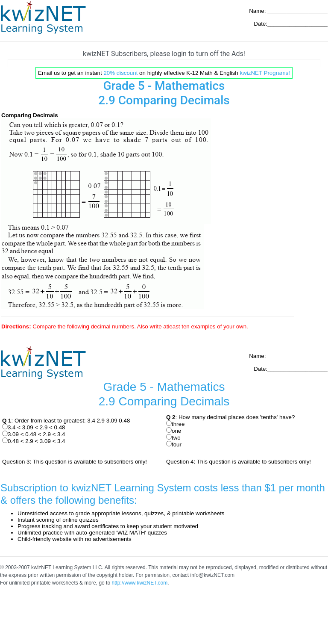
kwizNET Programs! (265, 73)
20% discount (120, 73)
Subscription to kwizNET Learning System (96, 488)
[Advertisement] (164, 63)
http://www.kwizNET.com (139, 583)
